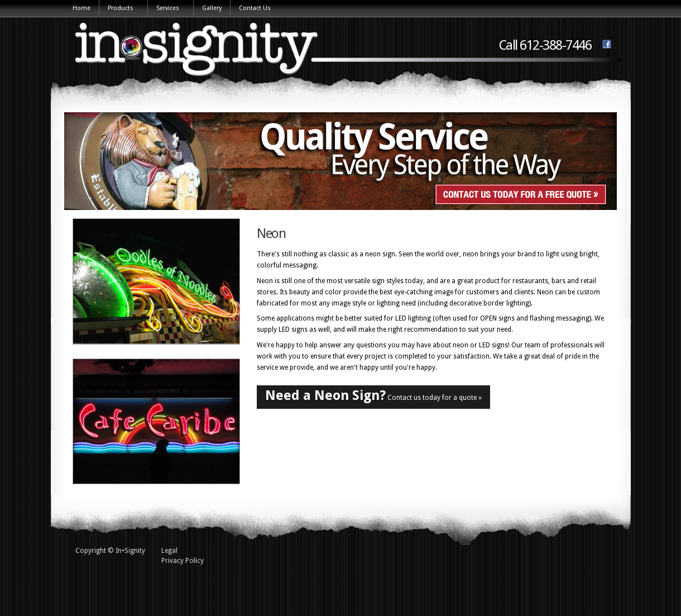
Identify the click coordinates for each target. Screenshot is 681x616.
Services (168, 9)
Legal (169, 551)
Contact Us (255, 8)
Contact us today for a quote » (373, 395)
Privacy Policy (183, 561)
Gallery (212, 8)
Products (121, 9)
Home (81, 8)
